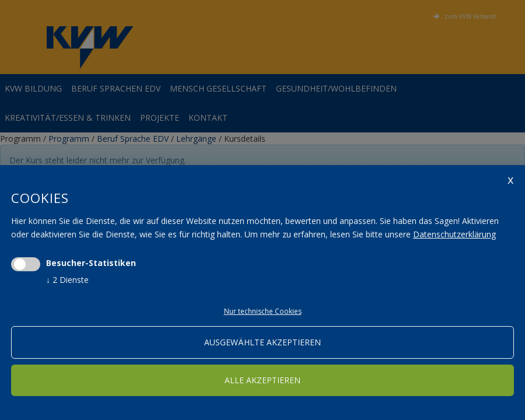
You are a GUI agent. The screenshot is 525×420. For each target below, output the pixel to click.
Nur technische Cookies (263, 311)
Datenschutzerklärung (454, 234)
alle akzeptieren (262, 380)
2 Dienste (67, 280)
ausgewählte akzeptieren (262, 342)
